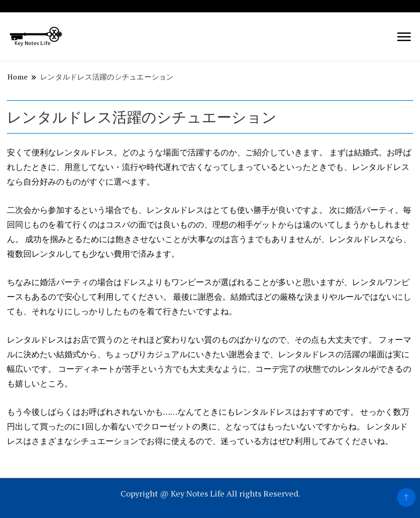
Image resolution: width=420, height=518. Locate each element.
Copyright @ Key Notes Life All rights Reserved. (210, 493)
